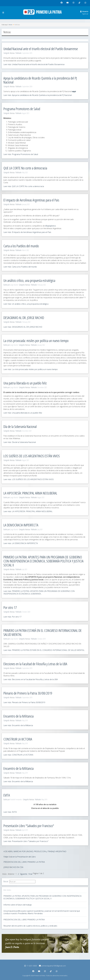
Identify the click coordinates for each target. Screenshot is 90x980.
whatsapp (86, 4)
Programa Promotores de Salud (22, 109)
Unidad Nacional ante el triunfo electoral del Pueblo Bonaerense (41, 49)
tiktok (80, 4)
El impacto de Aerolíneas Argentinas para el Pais (31, 200)
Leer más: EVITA (10, 812)
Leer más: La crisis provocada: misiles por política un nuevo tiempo (31, 369)
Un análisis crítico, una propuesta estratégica (29, 280)
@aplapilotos (51, 226)
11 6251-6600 (31, 966)
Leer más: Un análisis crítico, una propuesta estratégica (26, 304)
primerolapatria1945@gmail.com (52, 966)
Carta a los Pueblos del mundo (21, 246)
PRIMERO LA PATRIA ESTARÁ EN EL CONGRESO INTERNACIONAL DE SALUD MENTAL (43, 632)
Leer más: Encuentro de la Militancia (18, 725)
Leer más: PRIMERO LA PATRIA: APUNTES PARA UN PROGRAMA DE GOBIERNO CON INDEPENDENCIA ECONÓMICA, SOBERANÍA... (39, 592)
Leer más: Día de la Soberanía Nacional (20, 442)
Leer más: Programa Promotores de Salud (21, 154)
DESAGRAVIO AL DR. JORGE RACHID (24, 318)
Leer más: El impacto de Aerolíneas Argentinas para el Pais (27, 232)
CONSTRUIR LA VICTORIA (18, 739)
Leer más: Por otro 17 (12, 617)
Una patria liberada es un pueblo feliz (25, 383)
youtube (68, 4)
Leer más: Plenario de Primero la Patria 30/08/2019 (24, 702)
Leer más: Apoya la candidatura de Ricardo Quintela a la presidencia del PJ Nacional (37, 95)
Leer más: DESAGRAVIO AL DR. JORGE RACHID (23, 327)
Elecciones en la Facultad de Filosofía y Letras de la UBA (35, 664)
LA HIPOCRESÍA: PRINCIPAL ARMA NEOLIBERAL (30, 493)
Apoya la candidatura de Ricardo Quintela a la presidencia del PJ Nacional (40, 80)
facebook (62, 4)
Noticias (12, 53)
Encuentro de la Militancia (19, 716)
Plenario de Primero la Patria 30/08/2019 (28, 693)
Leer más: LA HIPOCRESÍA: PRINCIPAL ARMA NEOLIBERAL (28, 511)
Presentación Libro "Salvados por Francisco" (29, 826)
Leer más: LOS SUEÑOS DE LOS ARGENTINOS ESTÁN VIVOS (29, 479)
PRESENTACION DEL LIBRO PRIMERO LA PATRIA (24, 862)
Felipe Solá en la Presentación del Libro (20, 857)
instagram (74, 4)
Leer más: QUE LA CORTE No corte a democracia (24, 186)
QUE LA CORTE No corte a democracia (25, 168)
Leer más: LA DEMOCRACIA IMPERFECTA (21, 543)
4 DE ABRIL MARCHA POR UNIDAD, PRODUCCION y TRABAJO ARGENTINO (35, 851)
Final (30, 874)
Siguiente (24, 874)
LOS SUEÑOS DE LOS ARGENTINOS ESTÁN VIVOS (32, 456)
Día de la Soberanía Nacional (20, 426)
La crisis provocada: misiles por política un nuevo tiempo (36, 341)
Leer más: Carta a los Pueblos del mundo (20, 267)
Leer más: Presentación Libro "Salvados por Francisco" (26, 841)
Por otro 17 (10, 607)
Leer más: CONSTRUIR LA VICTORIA (18, 755)
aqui (74, 91)
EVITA (7, 795)
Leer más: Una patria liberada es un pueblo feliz (23, 413)
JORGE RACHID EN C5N (13, 867)
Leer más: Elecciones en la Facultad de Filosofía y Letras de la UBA (31, 679)
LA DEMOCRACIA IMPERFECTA (21, 525)
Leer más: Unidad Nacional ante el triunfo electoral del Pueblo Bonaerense (34, 64)
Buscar (6, 881)
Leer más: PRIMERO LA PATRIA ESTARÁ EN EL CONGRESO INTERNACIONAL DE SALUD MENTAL (44, 650)
